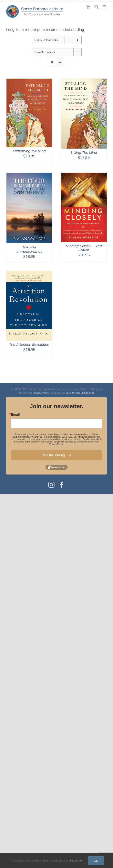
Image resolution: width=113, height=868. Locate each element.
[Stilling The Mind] (84, 81)
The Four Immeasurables (29, 249)
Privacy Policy (41, 393)
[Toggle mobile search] (96, 7)
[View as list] (60, 62)
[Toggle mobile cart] (88, 7)
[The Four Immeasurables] (29, 175)
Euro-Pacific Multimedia (80, 393)
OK (96, 861)
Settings (76, 860)
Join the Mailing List (57, 455)
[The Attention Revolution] (29, 273)
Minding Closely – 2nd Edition (84, 248)
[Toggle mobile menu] (105, 7)
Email (15, 415)
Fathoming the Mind (29, 151)
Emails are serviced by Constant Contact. (74, 442)
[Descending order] (78, 40)
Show (45, 52)
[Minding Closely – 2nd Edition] (84, 175)
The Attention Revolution (29, 345)
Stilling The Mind (84, 153)
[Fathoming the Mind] (29, 81)
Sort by (46, 40)
